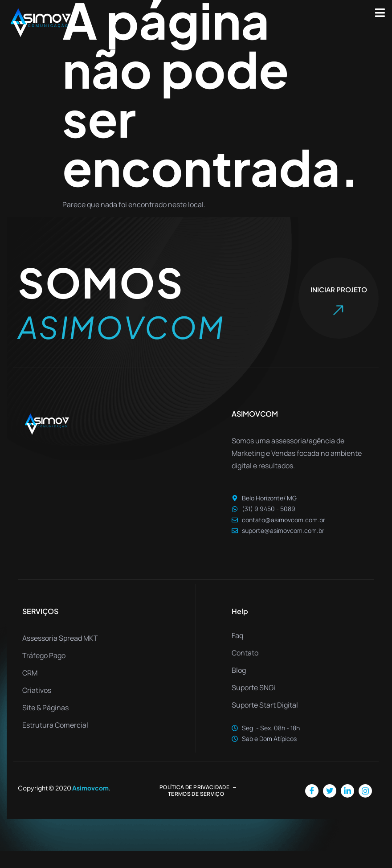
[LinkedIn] (347, 808)
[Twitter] (330, 808)
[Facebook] (312, 808)
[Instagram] (365, 808)
